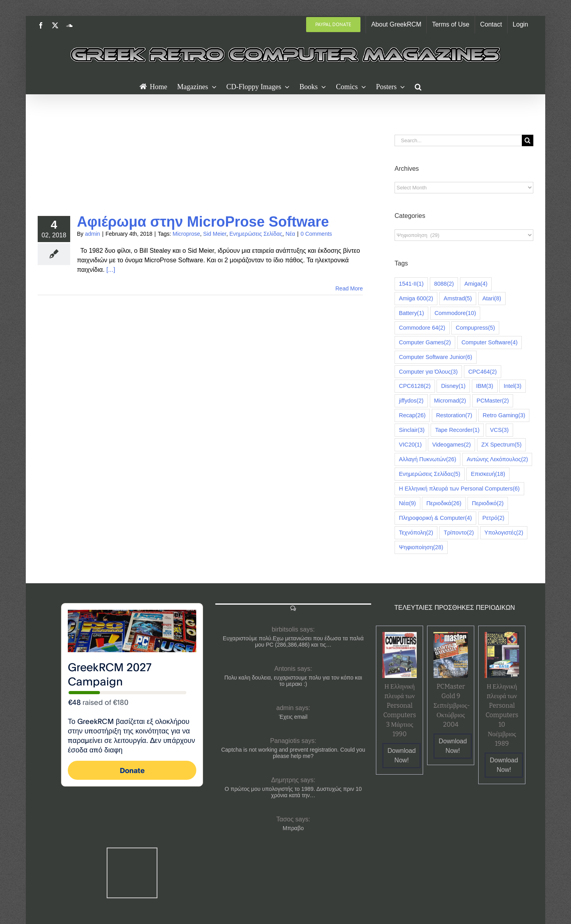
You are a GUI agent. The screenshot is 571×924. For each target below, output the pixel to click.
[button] (418, 86)
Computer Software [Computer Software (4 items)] (490, 343)
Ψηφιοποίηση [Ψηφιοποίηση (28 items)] (421, 547)
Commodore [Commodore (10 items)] (455, 313)
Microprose (186, 234)
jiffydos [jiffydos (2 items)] (411, 401)
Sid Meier (215, 234)
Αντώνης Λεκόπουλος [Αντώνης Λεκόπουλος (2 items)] (497, 459)
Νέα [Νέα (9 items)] (407, 503)
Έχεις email (293, 717)
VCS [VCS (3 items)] (499, 430)
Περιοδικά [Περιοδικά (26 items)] (444, 503)
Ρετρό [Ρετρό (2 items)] (493, 518)
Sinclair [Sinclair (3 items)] (412, 430)
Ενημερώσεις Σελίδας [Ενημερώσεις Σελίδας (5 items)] (430, 474)
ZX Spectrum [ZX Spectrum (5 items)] (502, 445)
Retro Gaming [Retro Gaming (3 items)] (504, 415)
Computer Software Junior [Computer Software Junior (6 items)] (436, 357)
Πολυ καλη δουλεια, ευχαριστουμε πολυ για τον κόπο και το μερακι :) (293, 681)
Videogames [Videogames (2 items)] (451, 445)
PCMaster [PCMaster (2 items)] (493, 401)
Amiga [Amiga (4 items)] (476, 284)
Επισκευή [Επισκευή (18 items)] (488, 474)
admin (92, 234)
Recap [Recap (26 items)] (412, 415)
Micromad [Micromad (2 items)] (450, 401)
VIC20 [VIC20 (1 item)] (410, 445)
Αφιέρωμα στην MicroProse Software (203, 222)
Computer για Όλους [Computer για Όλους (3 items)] (428, 372)
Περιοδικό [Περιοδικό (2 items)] (488, 503)
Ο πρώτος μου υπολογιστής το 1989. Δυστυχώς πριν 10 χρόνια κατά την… (293, 792)
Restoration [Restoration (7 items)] (454, 415)
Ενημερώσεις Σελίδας (256, 234)
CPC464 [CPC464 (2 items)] (483, 372)
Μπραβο (293, 828)
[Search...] (458, 140)
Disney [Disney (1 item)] (453, 386)
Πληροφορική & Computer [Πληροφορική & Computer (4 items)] (435, 518)
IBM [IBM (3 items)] (485, 386)
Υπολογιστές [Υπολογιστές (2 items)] (504, 533)
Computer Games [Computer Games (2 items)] (425, 343)
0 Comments (316, 234)
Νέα (290, 234)
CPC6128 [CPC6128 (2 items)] (415, 386)
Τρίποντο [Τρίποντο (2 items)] (459, 533)
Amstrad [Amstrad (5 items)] (458, 299)
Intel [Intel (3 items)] (513, 386)
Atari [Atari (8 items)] (492, 299)
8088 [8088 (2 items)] (444, 284)
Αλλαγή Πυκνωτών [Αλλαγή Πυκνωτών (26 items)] (427, 459)
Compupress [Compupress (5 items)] (475, 328)
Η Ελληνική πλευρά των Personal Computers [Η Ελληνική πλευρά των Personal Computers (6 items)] (459, 489)
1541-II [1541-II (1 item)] (411, 284)
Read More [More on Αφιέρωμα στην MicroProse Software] (349, 288)
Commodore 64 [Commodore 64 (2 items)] (422, 328)
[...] (111, 270)
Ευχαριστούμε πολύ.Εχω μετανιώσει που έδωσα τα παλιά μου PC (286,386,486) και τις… (293, 641)
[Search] (528, 140)
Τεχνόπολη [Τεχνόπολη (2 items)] (416, 533)
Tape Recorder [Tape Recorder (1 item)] (457, 430)
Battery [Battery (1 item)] (411, 313)
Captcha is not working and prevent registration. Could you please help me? (293, 753)
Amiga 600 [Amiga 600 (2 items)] (416, 299)
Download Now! (401, 755)
